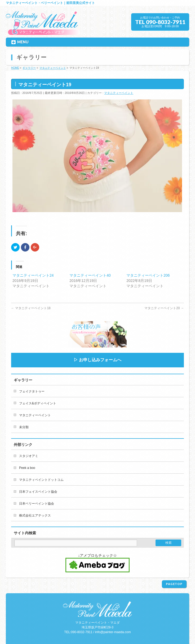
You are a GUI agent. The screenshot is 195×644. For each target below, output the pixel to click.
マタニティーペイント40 (90, 275)
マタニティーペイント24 (33, 275)
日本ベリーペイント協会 (37, 504)
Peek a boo (27, 468)
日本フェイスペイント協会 (38, 492)
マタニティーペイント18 (31, 308)
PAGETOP (174, 584)
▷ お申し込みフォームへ (97, 360)
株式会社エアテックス (35, 515)
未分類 (24, 427)
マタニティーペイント (119, 93)
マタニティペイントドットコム (41, 480)
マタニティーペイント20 (164, 308)
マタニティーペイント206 (148, 275)
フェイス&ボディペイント (38, 403)
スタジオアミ (29, 456)
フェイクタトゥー (32, 391)
